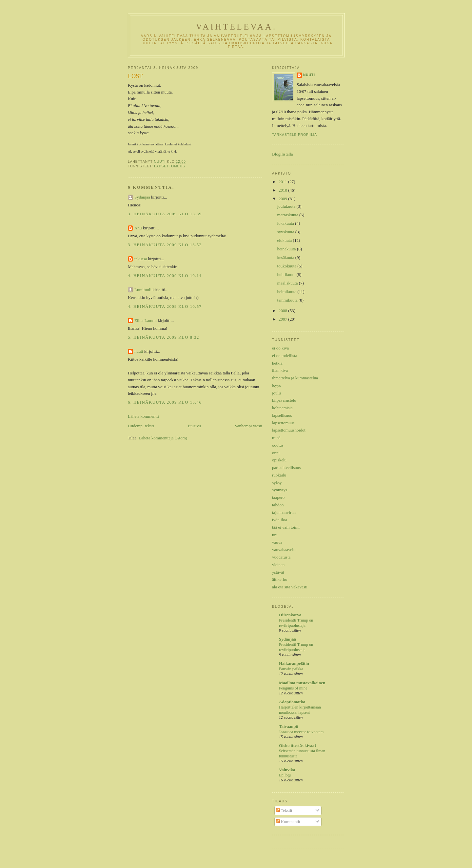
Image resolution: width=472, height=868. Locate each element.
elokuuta (285, 240)
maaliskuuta (288, 283)
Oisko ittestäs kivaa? (298, 745)
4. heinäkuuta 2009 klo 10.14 (165, 275)
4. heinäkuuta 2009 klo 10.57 (165, 306)
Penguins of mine (293, 688)
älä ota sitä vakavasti (290, 587)
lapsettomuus (170, 166)
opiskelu (279, 460)
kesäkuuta (286, 257)
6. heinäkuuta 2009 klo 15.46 (165, 402)
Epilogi (285, 775)
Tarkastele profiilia (295, 135)
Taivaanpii (289, 726)
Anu (138, 228)
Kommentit (288, 822)
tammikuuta (288, 300)
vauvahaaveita (284, 550)
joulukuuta (287, 206)
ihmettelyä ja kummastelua (295, 378)
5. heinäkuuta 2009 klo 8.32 (164, 337)
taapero (278, 497)
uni (275, 535)
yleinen (278, 565)
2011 (283, 182)
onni (276, 453)
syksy (277, 483)
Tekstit (284, 810)
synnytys (280, 490)
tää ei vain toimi (286, 527)
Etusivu (194, 426)
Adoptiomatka (292, 702)
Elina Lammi (146, 320)
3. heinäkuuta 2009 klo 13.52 (165, 245)
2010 (283, 190)
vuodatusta (281, 557)
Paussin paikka (291, 669)
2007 (283, 319)
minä (276, 438)
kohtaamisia (282, 408)
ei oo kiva (280, 348)
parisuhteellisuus (286, 467)
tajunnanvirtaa (284, 512)
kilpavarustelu (284, 400)
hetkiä (277, 363)
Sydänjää (142, 197)
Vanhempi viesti (248, 426)
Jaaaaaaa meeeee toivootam (301, 732)
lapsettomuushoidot (289, 430)
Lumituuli (143, 290)
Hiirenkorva (290, 615)
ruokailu (279, 475)
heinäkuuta (287, 249)
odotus (278, 445)
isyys (276, 385)
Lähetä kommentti (143, 416)
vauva (277, 542)
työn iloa (280, 520)
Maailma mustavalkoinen (302, 683)
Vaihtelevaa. (236, 27)
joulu (276, 393)
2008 (283, 311)
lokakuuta (286, 223)
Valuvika (287, 770)
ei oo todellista (285, 356)
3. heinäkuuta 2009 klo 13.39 (165, 214)
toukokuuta (287, 266)
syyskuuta (286, 232)
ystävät (278, 572)
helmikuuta (287, 292)
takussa (141, 259)
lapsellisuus (282, 415)
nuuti (139, 351)
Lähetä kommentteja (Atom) (163, 438)
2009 (283, 199)
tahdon (278, 505)
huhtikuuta (287, 275)
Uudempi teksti (141, 426)
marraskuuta (288, 215)
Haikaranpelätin (294, 663)
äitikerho (280, 579)
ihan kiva (280, 370)
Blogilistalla (283, 154)
